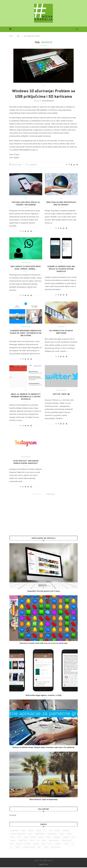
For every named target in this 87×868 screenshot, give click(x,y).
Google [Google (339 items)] (19, 838)
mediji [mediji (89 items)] (12, 841)
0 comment (31, 165)
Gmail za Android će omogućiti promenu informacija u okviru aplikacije (26, 397)
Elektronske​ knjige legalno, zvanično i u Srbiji (43, 695)
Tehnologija (61, 327)
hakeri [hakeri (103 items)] (26, 838)
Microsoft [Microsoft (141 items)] (19, 841)
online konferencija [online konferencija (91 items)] (62, 841)
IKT (43, 86)
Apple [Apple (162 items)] (53, 831)
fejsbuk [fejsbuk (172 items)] (12, 838)
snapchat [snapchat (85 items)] (50, 844)
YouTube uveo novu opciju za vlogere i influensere (26, 204)
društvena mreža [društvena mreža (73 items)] (40, 834)
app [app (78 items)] (47, 831)
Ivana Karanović (48, 101)
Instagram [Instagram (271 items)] (34, 838)
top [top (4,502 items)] (24, 848)
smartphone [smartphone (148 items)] (41, 844)
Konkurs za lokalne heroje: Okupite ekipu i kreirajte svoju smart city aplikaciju (43, 747)
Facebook (13, 815)
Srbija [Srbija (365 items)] (57, 844)
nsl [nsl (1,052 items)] (46, 841)
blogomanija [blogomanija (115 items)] (68, 831)
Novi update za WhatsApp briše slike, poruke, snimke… (26, 268)
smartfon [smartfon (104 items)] (31, 844)
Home (11, 36)
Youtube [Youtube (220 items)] (60, 848)
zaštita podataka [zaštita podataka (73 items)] (70, 848)
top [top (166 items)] (19, 848)
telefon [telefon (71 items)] (13, 848)
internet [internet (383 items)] (43, 838)
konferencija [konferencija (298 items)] (58, 838)
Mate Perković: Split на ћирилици (43, 800)
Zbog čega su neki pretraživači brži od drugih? (61, 204)
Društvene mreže (26, 263)
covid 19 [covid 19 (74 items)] (31, 834)
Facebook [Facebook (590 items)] (71, 834)
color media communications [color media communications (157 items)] (18, 834)
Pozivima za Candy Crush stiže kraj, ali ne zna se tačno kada (43, 643)
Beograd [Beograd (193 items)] (60, 831)
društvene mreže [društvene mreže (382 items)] (53, 834)
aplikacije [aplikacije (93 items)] (40, 831)
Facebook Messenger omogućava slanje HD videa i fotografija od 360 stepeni (26, 333)
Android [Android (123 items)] (24, 831)
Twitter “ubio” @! (61, 394)
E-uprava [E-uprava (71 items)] (63, 834)
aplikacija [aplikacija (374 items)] (32, 831)
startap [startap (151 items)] (64, 844)
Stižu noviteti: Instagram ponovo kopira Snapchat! (26, 462)
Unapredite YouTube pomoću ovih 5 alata (43, 591)
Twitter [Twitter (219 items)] (31, 848)
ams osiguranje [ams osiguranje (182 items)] (14, 831)
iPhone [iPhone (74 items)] (50, 838)
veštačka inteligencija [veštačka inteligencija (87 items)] (42, 848)
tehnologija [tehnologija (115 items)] (73, 844)
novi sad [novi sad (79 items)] (39, 841)
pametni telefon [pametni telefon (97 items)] (15, 844)
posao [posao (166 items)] (24, 844)
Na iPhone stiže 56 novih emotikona (61, 332)
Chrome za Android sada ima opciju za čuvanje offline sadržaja (61, 269)
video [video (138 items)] (53, 848)
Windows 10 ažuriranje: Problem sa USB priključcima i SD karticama (44, 94)
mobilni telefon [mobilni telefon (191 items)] (30, 841)
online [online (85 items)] (52, 841)
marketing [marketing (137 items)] (68, 838)
